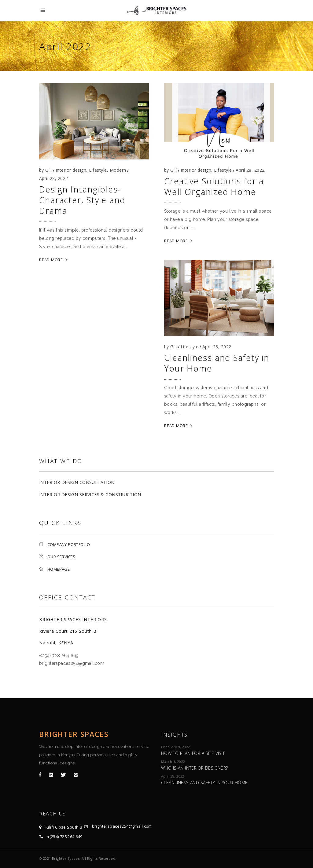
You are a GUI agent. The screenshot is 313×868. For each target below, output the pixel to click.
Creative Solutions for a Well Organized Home (214, 186)
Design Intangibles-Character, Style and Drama (82, 200)
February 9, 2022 (176, 747)
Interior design (71, 170)
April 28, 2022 (54, 178)
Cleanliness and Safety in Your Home (217, 363)
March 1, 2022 (173, 762)
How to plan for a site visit (193, 753)
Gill (48, 170)
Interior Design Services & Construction (90, 494)
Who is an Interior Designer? (195, 768)
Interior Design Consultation (77, 482)
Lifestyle (98, 170)
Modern (118, 170)
